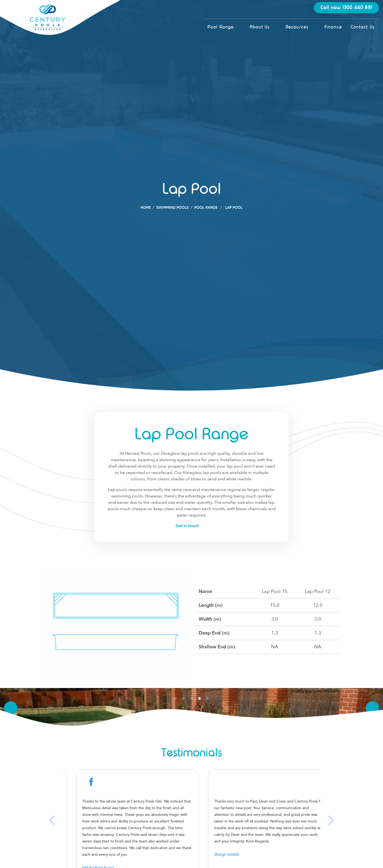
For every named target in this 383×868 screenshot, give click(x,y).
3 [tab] (191, 699)
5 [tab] (207, 699)
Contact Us (363, 27)
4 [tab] (199, 699)
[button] (52, 821)
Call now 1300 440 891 (346, 8)
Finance (333, 27)
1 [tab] (176, 699)
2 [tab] (184, 699)
